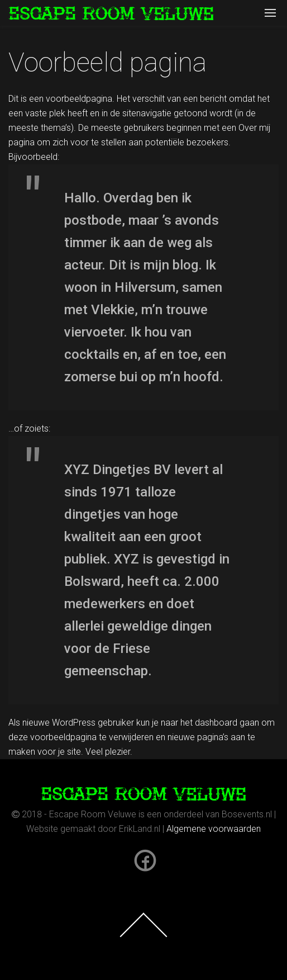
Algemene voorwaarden (214, 829)
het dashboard (209, 723)
